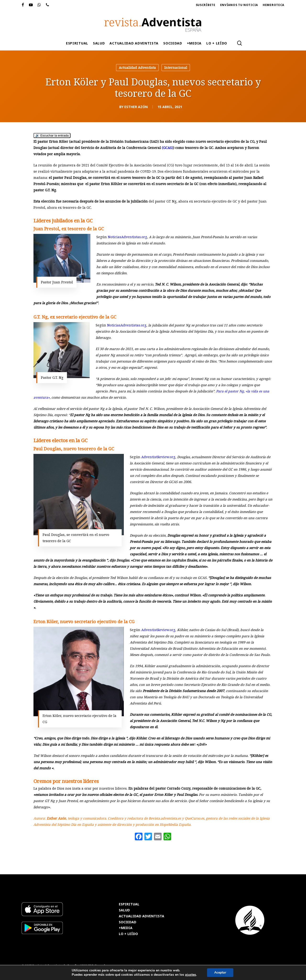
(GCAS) (167, 148)
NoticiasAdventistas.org (127, 237)
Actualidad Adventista (137, 68)
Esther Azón (136, 107)
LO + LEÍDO (128, 934)
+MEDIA (126, 928)
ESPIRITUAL (129, 904)
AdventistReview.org (158, 457)
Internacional (176, 68)
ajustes (191, 975)
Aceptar (220, 972)
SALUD (124, 910)
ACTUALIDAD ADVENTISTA (142, 916)
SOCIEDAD (128, 922)
